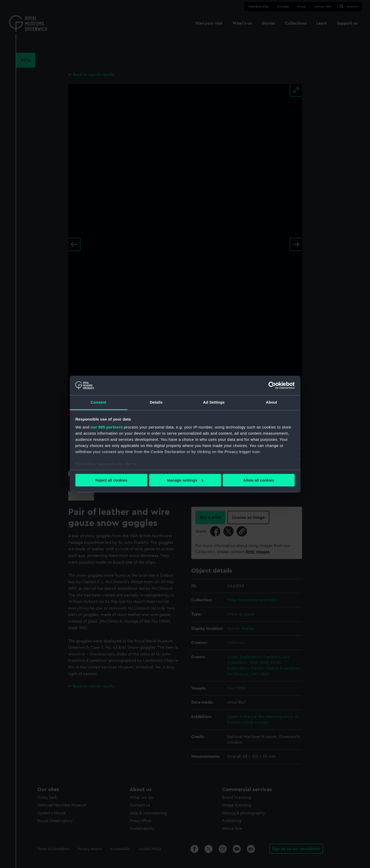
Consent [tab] (99, 402)
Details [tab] (156, 402)
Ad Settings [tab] (214, 402)
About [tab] (272, 402)
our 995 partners (107, 427)
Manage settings (185, 480)
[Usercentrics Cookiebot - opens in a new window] (272, 385)
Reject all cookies (111, 480)
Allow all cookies (259, 480)
